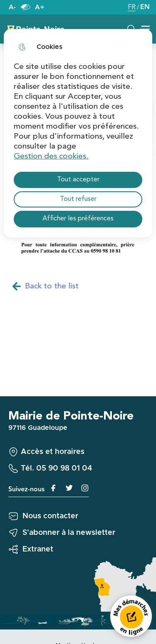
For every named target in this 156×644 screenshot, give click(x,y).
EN (145, 7)
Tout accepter (78, 180)
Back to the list (46, 287)
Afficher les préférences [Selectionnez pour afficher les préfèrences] (78, 219)
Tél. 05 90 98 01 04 (57, 468)
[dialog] (78, 133)
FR (132, 8)
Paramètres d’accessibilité (25, 7)
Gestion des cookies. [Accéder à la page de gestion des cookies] (51, 156)
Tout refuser (78, 199)
